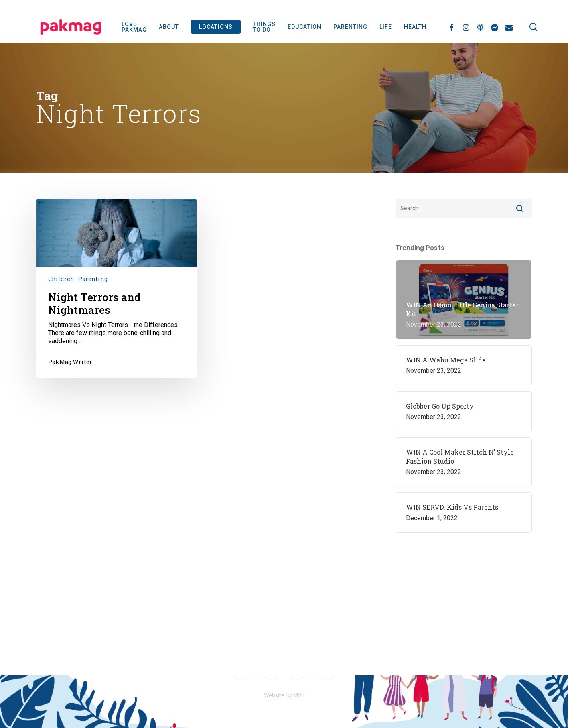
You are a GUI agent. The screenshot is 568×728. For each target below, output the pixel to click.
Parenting (93, 279)
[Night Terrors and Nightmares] (116, 288)
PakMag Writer (70, 362)
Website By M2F (284, 695)
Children (61, 279)
